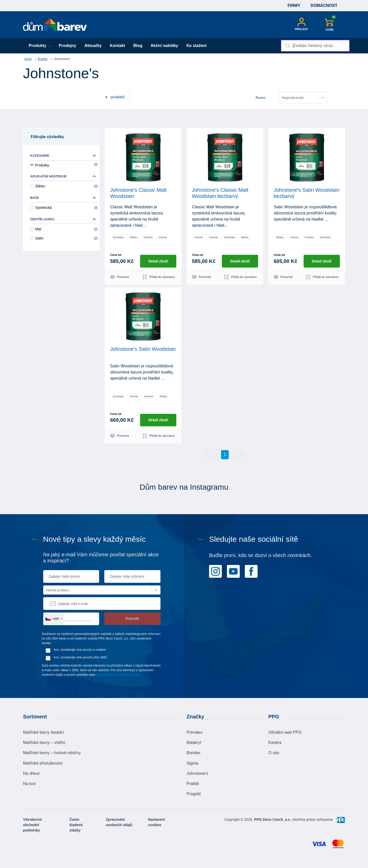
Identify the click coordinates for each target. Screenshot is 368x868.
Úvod (28, 59)
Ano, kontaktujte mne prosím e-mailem (80, 650)
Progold (194, 794)
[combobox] (315, 46)
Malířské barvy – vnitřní (44, 743)
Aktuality (93, 46)
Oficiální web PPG (285, 732)
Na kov (29, 784)
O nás (274, 753)
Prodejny (67, 46)
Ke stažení (196, 46)
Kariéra (275, 743)
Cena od (116, 255)
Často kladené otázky (76, 825)
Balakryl (194, 743)
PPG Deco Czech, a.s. (273, 819)
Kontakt (118, 46)
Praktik (193, 784)
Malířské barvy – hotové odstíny (52, 753)
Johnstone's (197, 773)
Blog (138, 46)
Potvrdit (132, 619)
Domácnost (324, 5)
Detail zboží (158, 261)
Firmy (294, 5)
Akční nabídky (164, 46)
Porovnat (120, 277)
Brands (43, 59)
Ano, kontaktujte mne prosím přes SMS (80, 657)
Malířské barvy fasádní (44, 732)
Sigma (192, 763)
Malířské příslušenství (43, 763)
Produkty (40, 46)
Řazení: (261, 98)
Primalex (194, 732)
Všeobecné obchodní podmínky (32, 825)
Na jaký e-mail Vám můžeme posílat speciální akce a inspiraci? (101, 558)
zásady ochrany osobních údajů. (118, 675)
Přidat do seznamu (159, 277)
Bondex (193, 753)
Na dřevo (31, 773)
